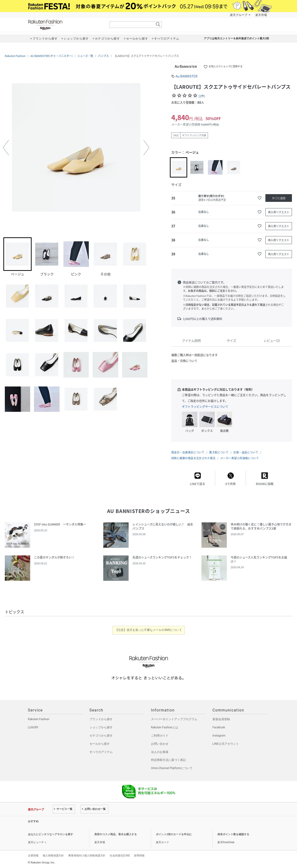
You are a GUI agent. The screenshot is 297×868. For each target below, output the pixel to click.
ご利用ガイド (160, 736)
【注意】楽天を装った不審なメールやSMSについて (148, 630)
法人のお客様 (160, 752)
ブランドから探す (101, 719)
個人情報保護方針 (53, 855)
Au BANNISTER (186, 76)
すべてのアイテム (101, 752)
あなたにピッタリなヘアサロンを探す (51, 834)
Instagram (219, 736)
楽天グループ (239, 15)
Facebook (219, 727)
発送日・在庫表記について (188, 452)
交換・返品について (246, 452)
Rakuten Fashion (65, 25)
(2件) (202, 96)
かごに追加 (279, 198)
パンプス (103, 56)
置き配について (219, 452)
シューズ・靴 (85, 56)
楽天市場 (261, 15)
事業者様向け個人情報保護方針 (87, 855)
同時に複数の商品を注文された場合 (193, 458)
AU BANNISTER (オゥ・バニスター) (52, 56)
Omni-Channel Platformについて (172, 768)
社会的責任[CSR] (120, 855)
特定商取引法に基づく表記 (168, 760)
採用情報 (139, 855)
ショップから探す (101, 727)
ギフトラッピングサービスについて (205, 407)
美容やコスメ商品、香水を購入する (116, 834)
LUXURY (33, 727)
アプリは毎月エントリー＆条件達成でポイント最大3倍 (236, 38)
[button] (6, 148)
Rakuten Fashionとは (165, 727)
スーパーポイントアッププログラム (174, 719)
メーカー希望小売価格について (240, 458)
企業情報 (33, 855)
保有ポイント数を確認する (233, 834)
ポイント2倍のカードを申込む (174, 834)
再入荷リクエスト (279, 212)
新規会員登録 (221, 719)
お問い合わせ (160, 744)
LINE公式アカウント (226, 744)
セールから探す (100, 744)
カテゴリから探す (101, 736)
